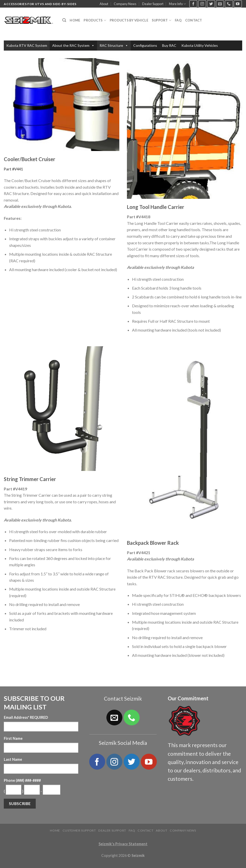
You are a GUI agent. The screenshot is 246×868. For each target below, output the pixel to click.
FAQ (178, 20)
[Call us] (229, 4)
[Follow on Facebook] (193, 4)
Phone (22, 780)
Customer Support (79, 830)
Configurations (145, 45)
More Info (177, 4)
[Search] (64, 20)
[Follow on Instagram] (202, 4)
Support (162, 20)
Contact (194, 20)
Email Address (26, 717)
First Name (13, 738)
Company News (125, 4)
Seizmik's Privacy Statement (123, 844)
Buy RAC (169, 45)
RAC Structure (114, 45)
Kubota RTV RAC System (27, 45)
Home (75, 20)
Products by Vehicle (129, 20)
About (104, 4)
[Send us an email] (220, 4)
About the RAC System (73, 45)
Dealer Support (153, 4)
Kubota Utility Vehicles (200, 45)
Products (95, 20)
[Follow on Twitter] (211, 4)
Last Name (13, 759)
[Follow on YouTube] (238, 4)
